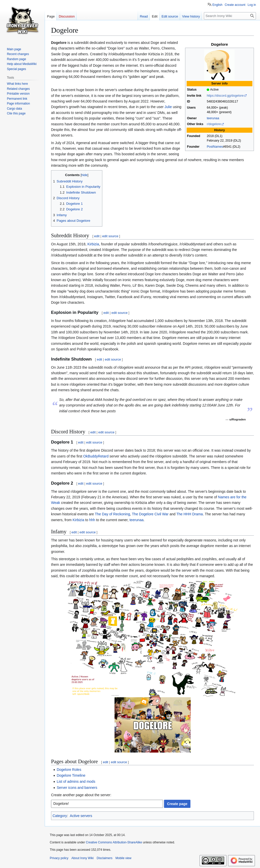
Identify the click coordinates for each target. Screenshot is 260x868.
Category (60, 816)
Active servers (81, 816)
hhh (92, 520)
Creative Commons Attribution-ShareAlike (114, 842)
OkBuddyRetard (96, 456)
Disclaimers (105, 858)
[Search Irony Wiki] (230, 16)
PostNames (215, 147)
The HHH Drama (190, 514)
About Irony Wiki (82, 858)
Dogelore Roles (69, 770)
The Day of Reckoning (113, 514)
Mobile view (124, 858)
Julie (168, 107)
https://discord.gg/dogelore (225, 96)
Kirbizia (93, 244)
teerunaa (213, 118)
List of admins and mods (76, 781)
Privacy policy (59, 858)
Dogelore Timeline (71, 775)
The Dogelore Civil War (150, 514)
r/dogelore (214, 124)
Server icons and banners (77, 788)
